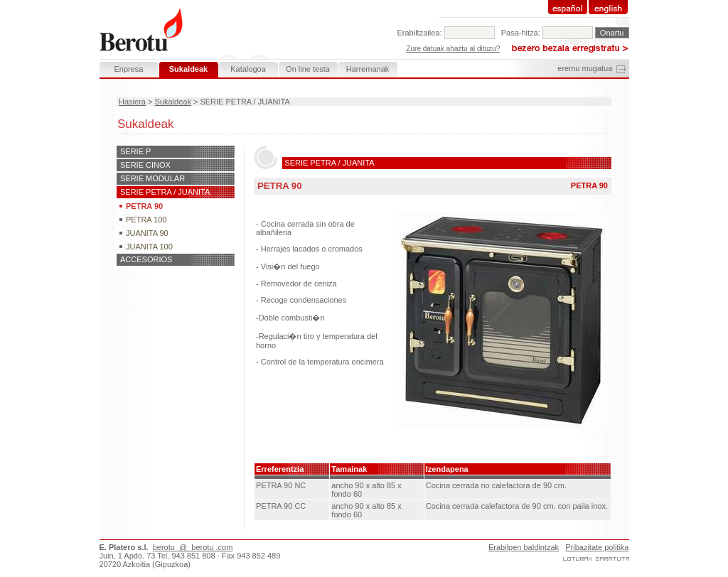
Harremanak (368, 69)
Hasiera (132, 102)
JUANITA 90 (147, 233)
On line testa (308, 69)
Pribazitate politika (597, 547)
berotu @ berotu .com (193, 547)
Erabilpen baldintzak (524, 547)
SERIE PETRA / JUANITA (165, 192)
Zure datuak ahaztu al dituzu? (453, 49)
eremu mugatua (585, 68)
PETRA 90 (144, 206)
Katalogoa (248, 69)
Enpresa (129, 69)
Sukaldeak (173, 102)
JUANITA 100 (149, 247)
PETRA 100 (146, 220)
